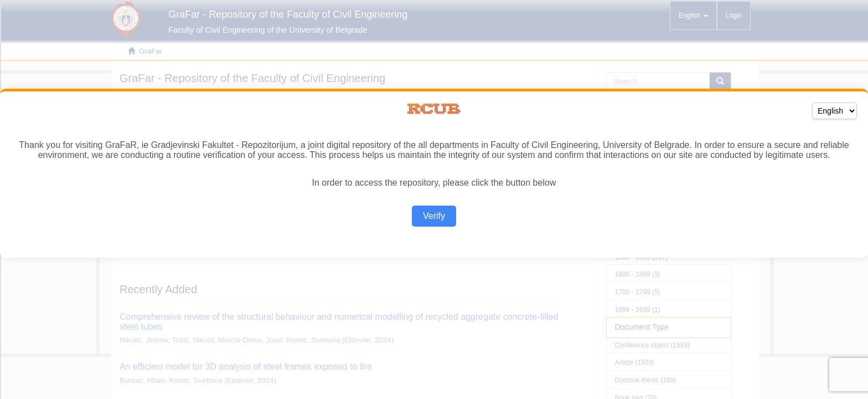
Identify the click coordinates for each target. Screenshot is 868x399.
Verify (434, 216)
